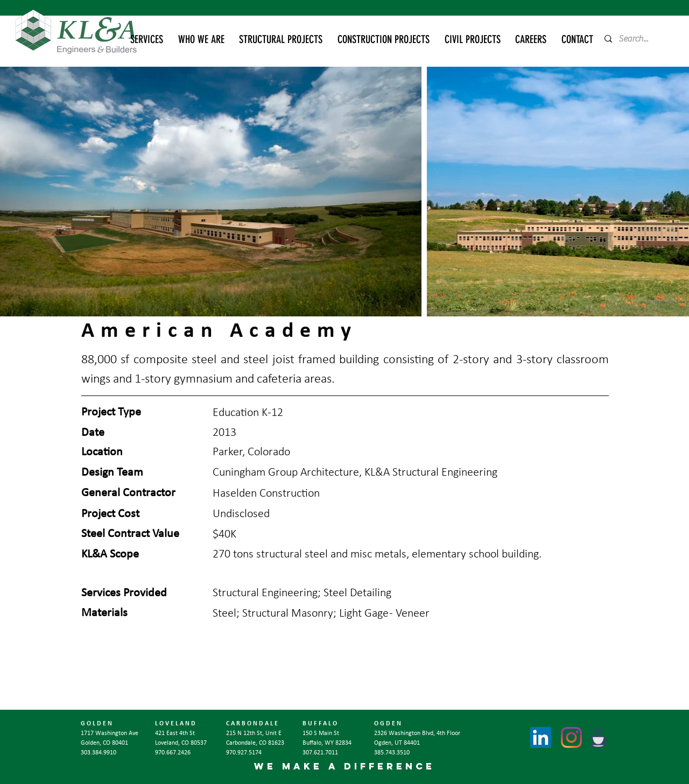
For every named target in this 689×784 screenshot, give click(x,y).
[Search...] (637, 39)
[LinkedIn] (541, 737)
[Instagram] (571, 737)
